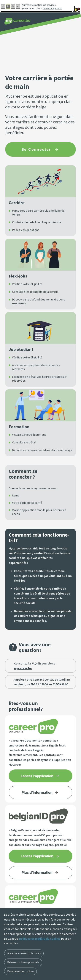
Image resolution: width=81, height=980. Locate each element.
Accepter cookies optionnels (24, 953)
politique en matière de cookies (40, 939)
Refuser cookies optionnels (23, 962)
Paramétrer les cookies (21, 971)
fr (8, 6)
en (18, 6)
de (13, 6)
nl (3, 6)
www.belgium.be (53, 8)
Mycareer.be (17, 548)
